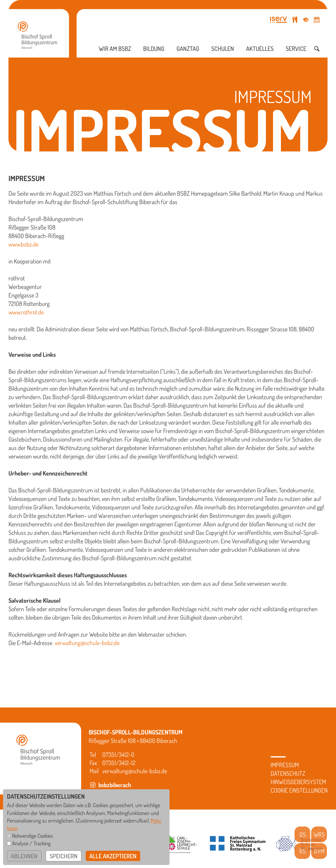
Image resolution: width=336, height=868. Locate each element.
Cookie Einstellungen (299, 790)
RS (303, 851)
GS (303, 834)
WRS (319, 834)
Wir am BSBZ (115, 48)
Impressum (285, 765)
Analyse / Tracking (31, 843)
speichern (64, 856)
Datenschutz (288, 773)
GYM (319, 851)
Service (296, 48)
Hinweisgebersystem (298, 782)
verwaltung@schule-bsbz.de (87, 643)
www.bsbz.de (23, 244)
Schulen (223, 48)
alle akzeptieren (113, 856)
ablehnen (24, 856)
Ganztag (188, 48)
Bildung (154, 48)
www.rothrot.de (26, 312)
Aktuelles (260, 48)
